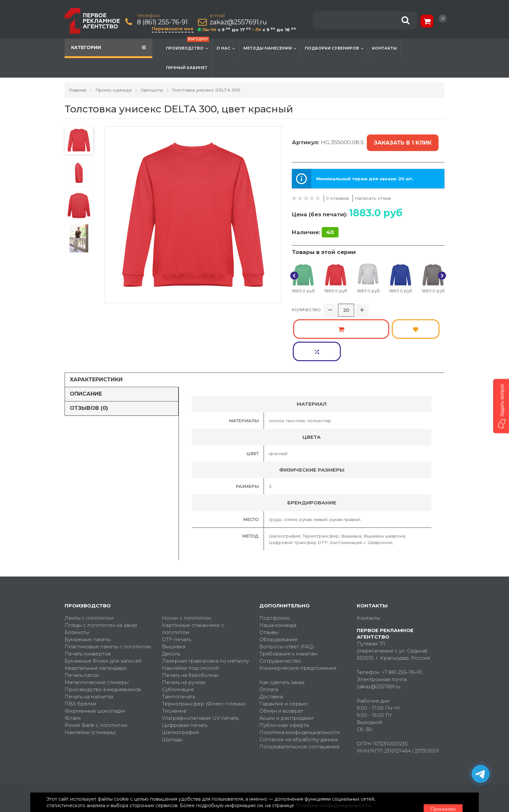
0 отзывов (337, 189)
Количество (306, 304)
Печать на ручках (184, 635)
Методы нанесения (270, 48)
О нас (226, 48)
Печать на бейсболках (190, 628)
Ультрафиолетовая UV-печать (200, 671)
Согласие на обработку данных (299, 692)
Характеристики (96, 332)
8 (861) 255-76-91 (164, 22)
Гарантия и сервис (284, 656)
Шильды (172, 692)
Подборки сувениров (334, 48)
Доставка (271, 649)
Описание (86, 346)
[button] (501, 406)
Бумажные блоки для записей (103, 613)
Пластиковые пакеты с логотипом (108, 599)
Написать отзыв (373, 189)
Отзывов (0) (89, 361)
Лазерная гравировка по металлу (205, 613)
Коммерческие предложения (298, 621)
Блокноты (77, 585)
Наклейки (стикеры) (90, 685)
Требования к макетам (289, 606)
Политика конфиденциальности (300, 685)
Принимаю (409, 799)
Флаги (73, 671)
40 (330, 223)
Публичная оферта (284, 678)
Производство (187, 45)
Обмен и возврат (281, 663)
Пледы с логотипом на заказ (101, 578)
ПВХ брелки (81, 656)
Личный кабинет (187, 68)
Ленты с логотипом (89, 571)
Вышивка (174, 599)
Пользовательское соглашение (299, 699)
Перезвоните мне (174, 29)
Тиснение (174, 663)
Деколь (171, 606)
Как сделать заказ (282, 635)
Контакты (385, 48)
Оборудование (279, 592)
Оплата (269, 642)
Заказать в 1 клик (401, 139)
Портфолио (275, 571)
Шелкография (180, 685)
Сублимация (178, 642)
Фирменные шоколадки (95, 663)
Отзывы (269, 585)
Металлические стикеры (97, 635)
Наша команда (278, 578)
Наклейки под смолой (191, 621)
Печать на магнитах (89, 649)
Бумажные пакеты (88, 592)
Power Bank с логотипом (96, 678)
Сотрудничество (280, 613)
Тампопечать (179, 649)
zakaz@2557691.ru (240, 22)
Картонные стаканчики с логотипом (193, 581)
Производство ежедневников (103, 642)
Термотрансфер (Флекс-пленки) (204, 656)
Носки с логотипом (187, 571)
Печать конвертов (88, 606)
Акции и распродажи (286, 671)
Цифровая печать (185, 678)
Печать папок (82, 628)
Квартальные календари (96, 621)
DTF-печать (177, 592)
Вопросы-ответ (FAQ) (287, 599)
